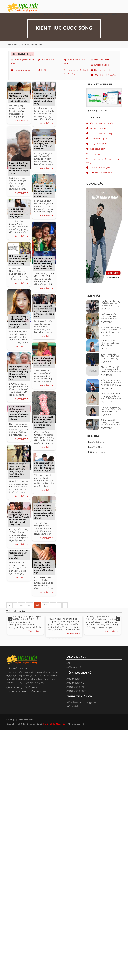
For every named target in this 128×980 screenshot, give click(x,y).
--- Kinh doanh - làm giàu (103, 133)
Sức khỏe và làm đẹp (105, 75)
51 (58, 605)
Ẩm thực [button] (79, 14)
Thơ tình (45, 70)
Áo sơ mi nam (97, 442)
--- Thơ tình (95, 154)
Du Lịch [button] (91, 14)
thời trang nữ (76, 687)
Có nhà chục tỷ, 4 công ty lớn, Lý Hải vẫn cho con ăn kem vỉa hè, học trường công (44, 98)
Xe (70, 664)
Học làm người (102, 60)
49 (41, 605)
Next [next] (118, 620)
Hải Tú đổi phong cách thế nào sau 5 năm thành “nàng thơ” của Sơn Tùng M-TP (110, 305)
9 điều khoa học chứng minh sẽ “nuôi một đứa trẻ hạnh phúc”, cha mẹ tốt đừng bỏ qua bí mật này (19, 413)
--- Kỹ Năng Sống (98, 144)
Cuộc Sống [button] (49, 14)
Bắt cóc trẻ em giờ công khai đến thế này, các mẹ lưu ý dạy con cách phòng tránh (44, 311)
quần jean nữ (76, 683)
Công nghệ (75, 668)
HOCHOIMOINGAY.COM (54, 724)
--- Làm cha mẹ (98, 128)
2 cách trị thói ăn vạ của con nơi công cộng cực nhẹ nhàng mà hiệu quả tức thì (18, 168)
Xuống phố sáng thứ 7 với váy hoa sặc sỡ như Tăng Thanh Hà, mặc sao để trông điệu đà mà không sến (111, 320)
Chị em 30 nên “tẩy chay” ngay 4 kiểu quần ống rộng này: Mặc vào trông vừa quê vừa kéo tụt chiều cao (111, 373)
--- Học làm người (99, 139)
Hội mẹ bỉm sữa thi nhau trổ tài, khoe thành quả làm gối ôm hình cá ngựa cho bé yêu (44, 422)
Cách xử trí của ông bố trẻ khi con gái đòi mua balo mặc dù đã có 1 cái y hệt (44, 362)
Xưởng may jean (99, 111)
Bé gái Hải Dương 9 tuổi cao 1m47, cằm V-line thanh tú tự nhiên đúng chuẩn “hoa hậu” (18, 322)
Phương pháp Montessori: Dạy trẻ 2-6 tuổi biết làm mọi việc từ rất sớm (19, 97)
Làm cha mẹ (47, 60)
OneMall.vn (75, 707)
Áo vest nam (97, 447)
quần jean (74, 679)
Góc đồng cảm (22, 70)
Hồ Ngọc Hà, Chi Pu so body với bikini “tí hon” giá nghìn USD (111, 383)
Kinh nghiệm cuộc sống (102, 123)
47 (24, 605)
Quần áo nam (98, 452)
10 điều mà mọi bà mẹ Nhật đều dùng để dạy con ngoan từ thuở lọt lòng (18, 260)
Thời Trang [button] (64, 14)
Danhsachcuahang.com (82, 703)
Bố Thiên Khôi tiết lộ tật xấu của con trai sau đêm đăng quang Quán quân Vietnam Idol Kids (43, 264)
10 (78, 639)
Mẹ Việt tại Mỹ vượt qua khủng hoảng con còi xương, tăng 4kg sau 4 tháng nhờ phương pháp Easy (19, 373)
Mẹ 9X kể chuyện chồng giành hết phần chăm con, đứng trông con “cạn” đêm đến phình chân (18, 470)
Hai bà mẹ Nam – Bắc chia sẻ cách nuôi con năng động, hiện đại (17, 213)
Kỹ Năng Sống (102, 65)
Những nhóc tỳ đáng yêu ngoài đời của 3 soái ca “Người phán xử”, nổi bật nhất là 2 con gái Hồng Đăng (19, 518)
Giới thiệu (10, 720)
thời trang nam (77, 691)
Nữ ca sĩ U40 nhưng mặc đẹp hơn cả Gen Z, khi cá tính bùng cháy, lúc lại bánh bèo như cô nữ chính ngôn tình (111, 333)
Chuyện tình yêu (103, 70)
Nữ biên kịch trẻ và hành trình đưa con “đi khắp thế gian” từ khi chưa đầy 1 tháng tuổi (18, 553)
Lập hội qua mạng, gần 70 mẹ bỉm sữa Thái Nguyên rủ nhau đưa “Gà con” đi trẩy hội (43, 144)
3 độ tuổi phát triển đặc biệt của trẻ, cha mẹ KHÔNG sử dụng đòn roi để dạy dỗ (44, 467)
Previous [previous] (10, 620)
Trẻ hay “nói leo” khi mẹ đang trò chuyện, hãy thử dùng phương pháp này (43, 567)
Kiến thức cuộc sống (32, 45)
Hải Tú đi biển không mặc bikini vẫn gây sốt (110, 343)
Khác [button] (115, 14)
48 (32, 605)
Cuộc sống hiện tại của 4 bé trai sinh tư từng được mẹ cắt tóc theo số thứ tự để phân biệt (44, 191)
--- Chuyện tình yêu (100, 168)
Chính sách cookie (22, 720)
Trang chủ (12, 45)
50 (50, 605)
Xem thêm (22, 121)
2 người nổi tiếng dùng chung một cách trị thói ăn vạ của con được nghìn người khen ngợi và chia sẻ (44, 512)
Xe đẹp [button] (36, 14)
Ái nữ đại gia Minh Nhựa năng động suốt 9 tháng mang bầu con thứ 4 (111, 397)
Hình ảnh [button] (103, 14)
